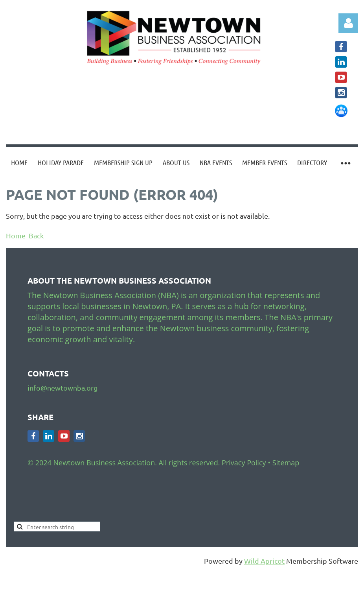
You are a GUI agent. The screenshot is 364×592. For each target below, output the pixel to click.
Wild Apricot (264, 561)
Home (16, 235)
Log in (348, 23)
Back (36, 235)
